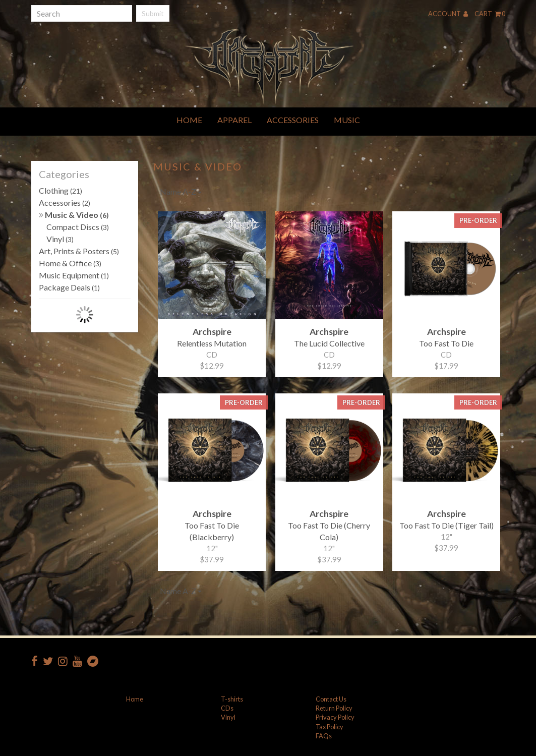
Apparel (234, 120)
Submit (153, 13)
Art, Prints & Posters (79, 251)
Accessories (293, 120)
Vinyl (60, 239)
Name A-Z (181, 191)
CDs (227, 708)
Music (347, 120)
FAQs (324, 736)
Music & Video (74, 215)
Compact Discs (78, 227)
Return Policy (334, 708)
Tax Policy (330, 727)
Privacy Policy (335, 717)
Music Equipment (74, 275)
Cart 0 (490, 14)
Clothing (61, 190)
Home (189, 120)
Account (448, 14)
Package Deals (69, 287)
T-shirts (232, 699)
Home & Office (70, 263)
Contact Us (331, 699)
